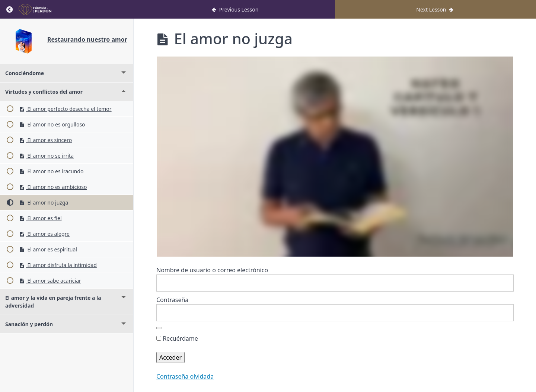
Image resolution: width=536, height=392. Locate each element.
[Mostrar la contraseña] (159, 328)
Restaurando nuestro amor (87, 39)
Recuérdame (177, 338)
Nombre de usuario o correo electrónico (212, 270)
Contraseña (172, 300)
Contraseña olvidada (185, 376)
